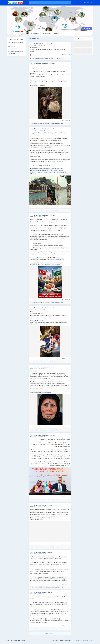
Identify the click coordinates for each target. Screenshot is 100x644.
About (54, 640)
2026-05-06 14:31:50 (39, 507)
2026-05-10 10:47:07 (39, 130)
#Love (50, 170)
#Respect (55, 170)
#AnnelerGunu (34, 172)
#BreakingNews (56, 265)
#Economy (59, 263)
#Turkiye (46, 170)
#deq (32, 392)
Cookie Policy (75, 640)
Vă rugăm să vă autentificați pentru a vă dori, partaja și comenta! (47, 58)
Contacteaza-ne (84, 640)
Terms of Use (60, 640)
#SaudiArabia (39, 263)
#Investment (52, 263)
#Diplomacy (41, 265)
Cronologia (35, 33)
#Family (41, 170)
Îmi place (87, 28)
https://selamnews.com (17, 51)
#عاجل (68, 439)
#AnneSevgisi (59, 169)
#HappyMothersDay (44, 169)
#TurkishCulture (44, 172)
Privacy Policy (67, 640)
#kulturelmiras (46, 392)
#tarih (40, 392)
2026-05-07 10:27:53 (39, 217)
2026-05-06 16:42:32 (39, 437)
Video (57, 33)
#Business (48, 265)
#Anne (52, 169)
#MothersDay (34, 169)
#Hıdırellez (61, 597)
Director (91, 640)
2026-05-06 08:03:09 (39, 554)
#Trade (46, 263)
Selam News (35, 28)
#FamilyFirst (52, 172)
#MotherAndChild (61, 172)
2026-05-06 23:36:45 (39, 369)
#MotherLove (34, 170)
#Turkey (33, 263)
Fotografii (47, 33)
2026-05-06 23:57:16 (39, 309)
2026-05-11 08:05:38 (39, 65)
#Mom (61, 170)
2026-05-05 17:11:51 (38, 594)
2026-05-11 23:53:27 (38, 45)
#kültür (36, 392)
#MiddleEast (34, 265)
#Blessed (33, 174)
